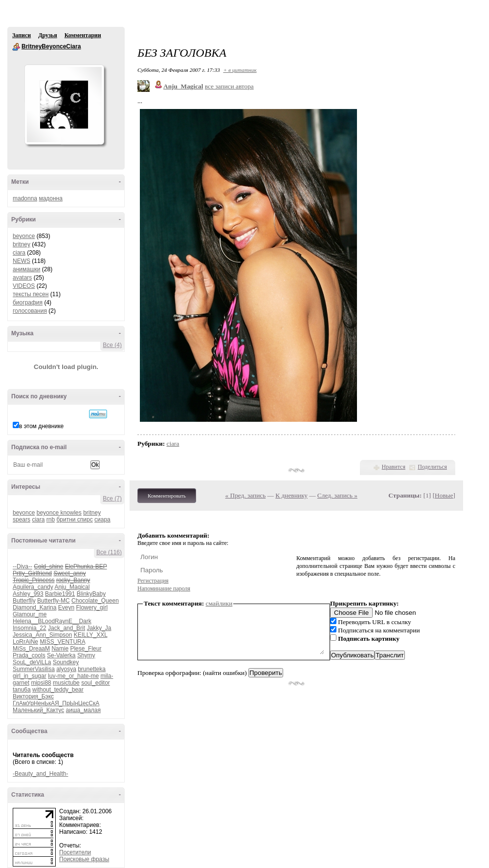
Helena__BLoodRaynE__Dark (52, 621)
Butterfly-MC (54, 601)
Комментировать (167, 496)
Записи (22, 35)
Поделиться (432, 467)
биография (28, 303)
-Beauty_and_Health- (40, 774)
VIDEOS (24, 286)
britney (22, 244)
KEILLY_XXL (91, 635)
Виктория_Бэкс (33, 696)
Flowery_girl (92, 608)
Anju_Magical (72, 587)
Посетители (75, 852)
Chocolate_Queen (95, 601)
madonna (25, 198)
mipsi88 (41, 683)
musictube (66, 683)
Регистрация (153, 581)
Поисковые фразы (84, 859)
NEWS (22, 261)
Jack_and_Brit (67, 628)
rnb (51, 520)
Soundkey (66, 662)
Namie (60, 649)
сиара (102, 520)
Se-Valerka (61, 655)
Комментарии (83, 35)
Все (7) (112, 499)
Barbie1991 (60, 594)
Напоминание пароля (164, 588)
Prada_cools (29, 655)
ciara (19, 253)
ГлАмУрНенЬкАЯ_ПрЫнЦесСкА (56, 703)
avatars (22, 278)
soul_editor (96, 683)
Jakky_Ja (99, 628)
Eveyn (66, 608)
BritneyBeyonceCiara (16, 47)
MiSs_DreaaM (31, 649)
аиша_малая (83, 710)
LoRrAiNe (25, 642)
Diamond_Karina (34, 608)
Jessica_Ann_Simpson (42, 635)
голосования (30, 311)
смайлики (219, 603)
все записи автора (229, 86)
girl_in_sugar (30, 676)
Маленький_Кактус (38, 710)
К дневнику (291, 495)
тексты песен (31, 294)
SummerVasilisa (34, 669)
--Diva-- (22, 566)
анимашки (27, 269)
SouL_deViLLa (32, 662)
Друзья (47, 35)
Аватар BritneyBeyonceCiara (64, 105)
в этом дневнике (41, 426)
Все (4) (112, 345)
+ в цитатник (240, 70)
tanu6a (22, 690)
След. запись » (337, 495)
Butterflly (24, 601)
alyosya (66, 669)
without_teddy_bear (58, 690)
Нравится (394, 467)
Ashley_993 (28, 594)
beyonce (24, 236)
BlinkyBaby (91, 594)
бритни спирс (74, 520)
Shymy (86, 655)
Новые (444, 495)
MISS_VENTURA (62, 642)
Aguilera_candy (33, 587)
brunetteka (92, 669)
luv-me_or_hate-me (73, 676)
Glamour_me (30, 614)
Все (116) (109, 552)
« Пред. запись (246, 495)
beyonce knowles (59, 513)
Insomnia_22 (30, 628)
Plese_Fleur (86, 649)
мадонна (51, 198)
